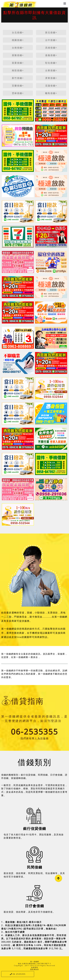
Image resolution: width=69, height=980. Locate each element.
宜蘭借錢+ (18, 86)
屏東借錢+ (51, 78)
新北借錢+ (51, 32)
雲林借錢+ (18, 93)
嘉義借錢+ (51, 55)
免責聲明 (35, 967)
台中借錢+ (51, 40)
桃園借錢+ (18, 40)
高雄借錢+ (51, 48)
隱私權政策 (35, 969)
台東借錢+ (51, 70)
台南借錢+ (18, 48)
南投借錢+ (18, 70)
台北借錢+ (18, 32)
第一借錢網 (35, 962)
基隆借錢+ (18, 55)
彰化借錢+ (51, 63)
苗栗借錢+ (18, 63)
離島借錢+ (51, 93)
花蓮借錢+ (51, 86)
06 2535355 (18, 974)
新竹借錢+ (18, 78)
